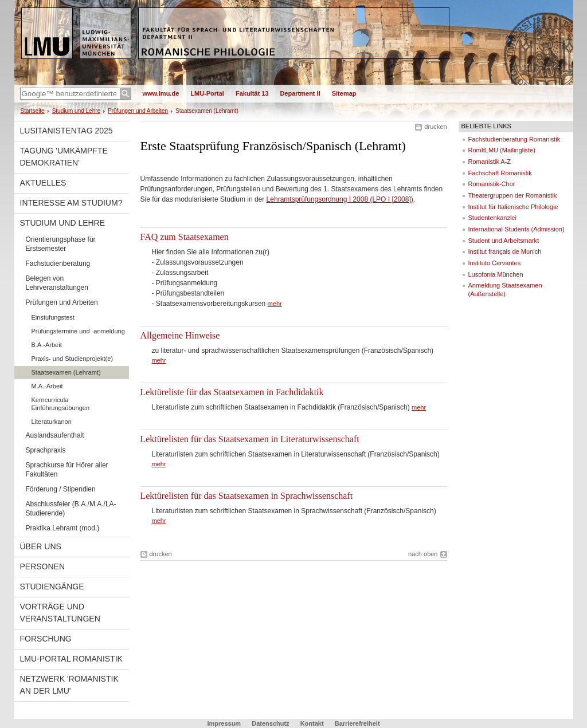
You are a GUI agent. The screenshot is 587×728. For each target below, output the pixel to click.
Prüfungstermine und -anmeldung (78, 331)
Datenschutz (270, 723)
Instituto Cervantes (495, 263)
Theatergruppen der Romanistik (513, 195)
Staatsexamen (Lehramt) (66, 372)
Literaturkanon (52, 422)
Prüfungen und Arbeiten (138, 111)
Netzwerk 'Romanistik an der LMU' (69, 685)
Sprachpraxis (46, 450)
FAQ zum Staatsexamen (185, 237)
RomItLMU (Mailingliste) (502, 150)
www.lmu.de (161, 93)
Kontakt (312, 723)
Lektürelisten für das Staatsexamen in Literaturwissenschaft (250, 439)
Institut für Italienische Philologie (513, 207)
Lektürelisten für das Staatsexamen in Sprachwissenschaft (247, 496)
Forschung (46, 639)
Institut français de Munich (505, 251)
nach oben (423, 554)
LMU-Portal (207, 93)
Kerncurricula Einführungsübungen (61, 404)
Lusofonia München (496, 274)
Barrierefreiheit (357, 723)
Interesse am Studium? (71, 203)
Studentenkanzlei (492, 218)
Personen (43, 566)
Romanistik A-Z (490, 162)
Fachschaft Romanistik (500, 173)
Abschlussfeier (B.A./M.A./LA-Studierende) (71, 509)
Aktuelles (43, 183)
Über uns (41, 546)
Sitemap (344, 93)
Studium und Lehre (76, 111)
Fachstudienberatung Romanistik (514, 139)
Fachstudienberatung (58, 263)
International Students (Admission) (516, 229)
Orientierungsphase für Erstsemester (61, 244)
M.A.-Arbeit (47, 386)
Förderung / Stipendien (61, 489)
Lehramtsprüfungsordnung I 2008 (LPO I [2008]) (340, 199)
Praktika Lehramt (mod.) (63, 528)
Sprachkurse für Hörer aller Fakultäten (67, 470)
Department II (300, 93)
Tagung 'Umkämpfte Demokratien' (64, 157)
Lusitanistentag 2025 (66, 131)
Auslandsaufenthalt (55, 435)
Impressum (224, 723)
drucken (435, 127)
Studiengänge (52, 587)
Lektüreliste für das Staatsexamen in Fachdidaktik (232, 392)
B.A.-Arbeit (47, 345)
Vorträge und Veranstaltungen (60, 613)
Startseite (33, 111)
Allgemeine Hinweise (180, 335)
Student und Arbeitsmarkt (504, 241)
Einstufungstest (53, 317)
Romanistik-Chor (492, 184)
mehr (275, 304)
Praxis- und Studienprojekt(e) (72, 359)
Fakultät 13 (252, 93)
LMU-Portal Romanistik (71, 659)
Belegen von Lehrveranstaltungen (57, 283)
